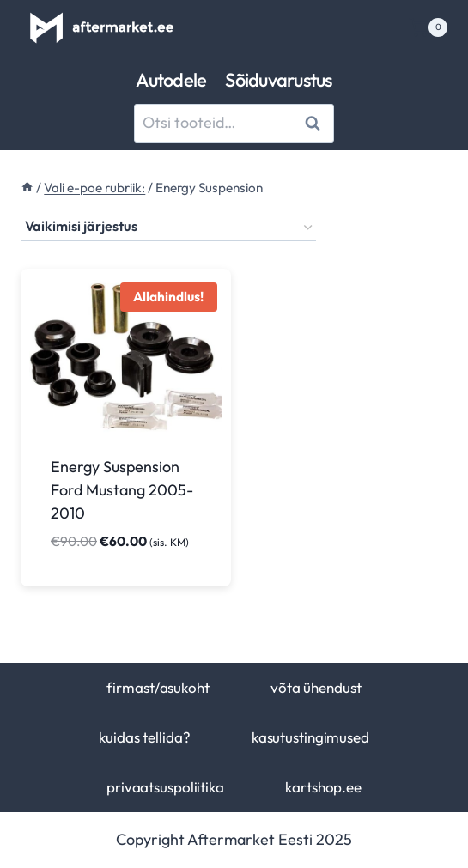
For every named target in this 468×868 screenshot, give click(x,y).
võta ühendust (316, 687)
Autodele (171, 80)
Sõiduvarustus (278, 80)
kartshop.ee (323, 787)
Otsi (316, 122)
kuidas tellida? (144, 737)
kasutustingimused (310, 737)
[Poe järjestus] (168, 228)
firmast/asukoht (158, 687)
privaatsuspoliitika (165, 787)
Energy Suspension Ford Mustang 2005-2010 (122, 490)
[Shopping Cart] (428, 27)
